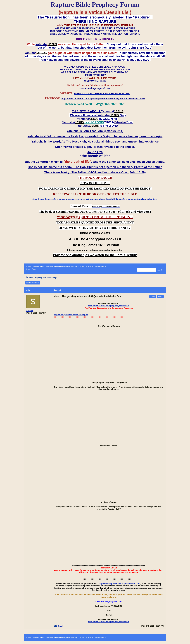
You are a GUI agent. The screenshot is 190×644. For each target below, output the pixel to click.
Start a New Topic (33, 283)
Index (43, 266)
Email (60, 626)
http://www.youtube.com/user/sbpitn (71, 315)
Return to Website (33, 266)
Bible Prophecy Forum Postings (66, 266)
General (50, 266)
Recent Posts (31, 269)
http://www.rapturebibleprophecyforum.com (109, 306)
